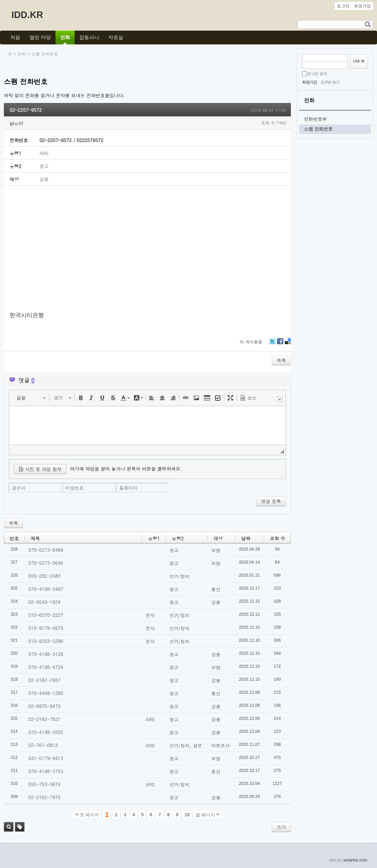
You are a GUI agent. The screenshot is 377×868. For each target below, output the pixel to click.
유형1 (154, 538)
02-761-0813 (43, 745)
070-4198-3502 (46, 732)
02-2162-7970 (44, 797)
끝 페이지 (208, 815)
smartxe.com (355, 860)
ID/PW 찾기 (330, 82)
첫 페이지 (87, 815)
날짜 (246, 538)
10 (187, 815)
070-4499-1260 (46, 693)
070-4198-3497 (46, 589)
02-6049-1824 (44, 602)
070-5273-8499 (46, 550)
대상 (218, 538)
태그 (20, 827)
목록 (281, 360)
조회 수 (277, 538)
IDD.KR (27, 15)
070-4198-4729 (46, 667)
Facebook (280, 344)
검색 (9, 827)
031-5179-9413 (46, 758)
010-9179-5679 (46, 628)
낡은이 (16, 123)
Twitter (273, 344)
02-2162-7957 (44, 680)
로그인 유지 (317, 74)
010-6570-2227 (46, 615)
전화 (22, 54)
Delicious (288, 344)
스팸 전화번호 (45, 54)
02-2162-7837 (44, 719)
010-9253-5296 (46, 641)
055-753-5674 (44, 784)
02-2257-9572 (26, 110)
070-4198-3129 (46, 654)
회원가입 (309, 82)
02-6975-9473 (44, 706)
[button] (31, 398)
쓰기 (281, 827)
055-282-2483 (44, 576)
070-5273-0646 (46, 563)
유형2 (177, 538)
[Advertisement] (147, 249)
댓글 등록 (271, 501)
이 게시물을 (251, 342)
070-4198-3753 (46, 771)
